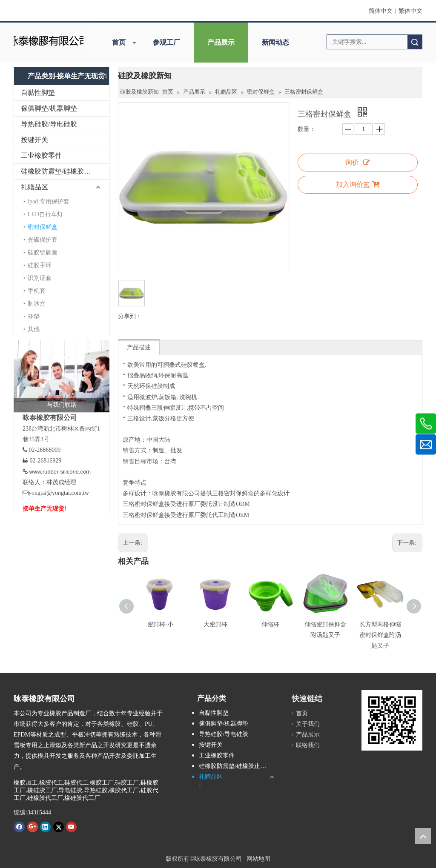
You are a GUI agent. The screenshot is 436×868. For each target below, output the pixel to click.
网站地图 (258, 859)
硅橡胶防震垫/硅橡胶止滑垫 (63, 171)
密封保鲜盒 (43, 227)
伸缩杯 (270, 624)
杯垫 (34, 316)
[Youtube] (71, 827)
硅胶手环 (40, 265)
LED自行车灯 (45, 214)
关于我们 (308, 724)
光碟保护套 (43, 240)
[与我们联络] (62, 376)
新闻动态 (275, 42)
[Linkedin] (45, 827)
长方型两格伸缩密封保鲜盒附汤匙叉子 (380, 635)
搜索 (415, 42)
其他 (34, 329)
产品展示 (221, 42)
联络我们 (308, 745)
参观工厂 (166, 42)
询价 (358, 162)
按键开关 (34, 140)
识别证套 (40, 278)
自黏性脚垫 (38, 93)
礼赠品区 (34, 187)
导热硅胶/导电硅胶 (49, 124)
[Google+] (33, 827)
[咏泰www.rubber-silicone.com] (392, 720)
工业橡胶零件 (41, 156)
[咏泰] (48, 40)
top (423, 836)
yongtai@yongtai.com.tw (59, 493)
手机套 (37, 291)
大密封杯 (215, 624)
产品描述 (139, 347)
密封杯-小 (160, 624)
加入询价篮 (358, 184)
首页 (119, 42)
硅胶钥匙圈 (43, 253)
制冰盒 (37, 304)
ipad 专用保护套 (49, 201)
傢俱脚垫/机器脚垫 (49, 108)
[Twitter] (59, 827)
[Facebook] (19, 827)
